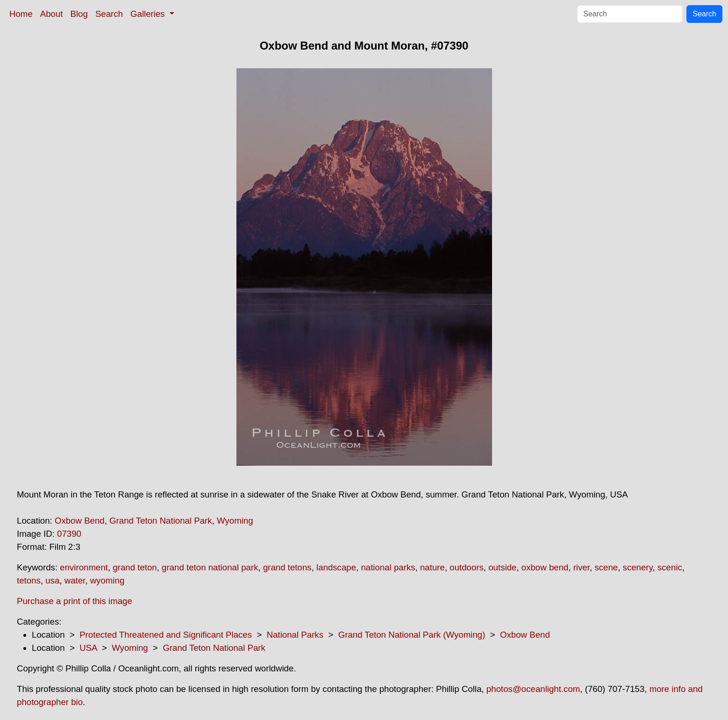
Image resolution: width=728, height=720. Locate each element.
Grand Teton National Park (161, 521)
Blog (79, 14)
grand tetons (287, 567)
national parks (388, 567)
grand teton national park (210, 567)
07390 (69, 534)
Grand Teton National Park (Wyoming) (412, 635)
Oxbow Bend (80, 521)
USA (88, 648)
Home (21, 14)
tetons (29, 580)
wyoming (107, 580)
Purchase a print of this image (75, 601)
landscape (336, 567)
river (582, 567)
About (52, 14)
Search (109, 14)
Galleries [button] (149, 14)
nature (432, 567)
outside (502, 567)
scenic (670, 567)
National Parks (295, 635)
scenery (638, 567)
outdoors (467, 567)
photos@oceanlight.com (533, 689)
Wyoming (235, 521)
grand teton (135, 567)
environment (84, 567)
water (75, 580)
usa (52, 580)
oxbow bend (545, 567)
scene (606, 567)
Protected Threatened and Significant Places (166, 635)
